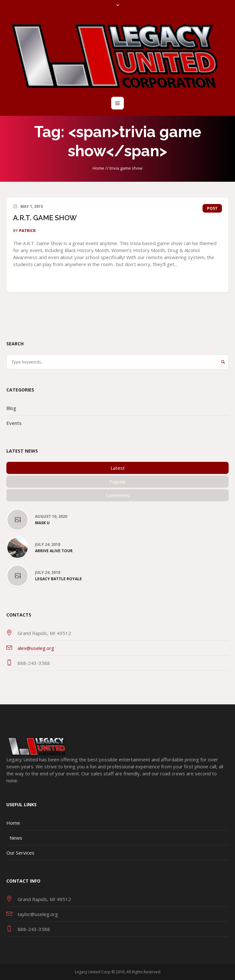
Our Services (20, 853)
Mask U (42, 523)
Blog (11, 408)
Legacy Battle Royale (58, 579)
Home (98, 168)
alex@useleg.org (36, 648)
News (16, 838)
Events (14, 423)
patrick (27, 231)
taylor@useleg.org (38, 914)
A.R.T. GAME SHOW (45, 218)
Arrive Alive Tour (54, 551)
